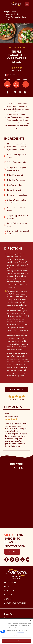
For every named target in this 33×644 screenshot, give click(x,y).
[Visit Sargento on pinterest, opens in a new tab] (12, 559)
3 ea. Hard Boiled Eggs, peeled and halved (18, 232)
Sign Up (12, 552)
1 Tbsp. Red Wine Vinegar (16, 180)
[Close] (31, 621)
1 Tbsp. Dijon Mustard (15, 175)
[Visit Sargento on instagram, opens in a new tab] (17, 559)
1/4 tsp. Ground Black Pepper (18, 195)
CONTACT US (10, 591)
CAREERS (8, 595)
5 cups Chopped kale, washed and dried (18, 217)
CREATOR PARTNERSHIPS (15, 603)
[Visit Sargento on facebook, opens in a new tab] (6, 559)
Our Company (11, 582)
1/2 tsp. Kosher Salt (14, 190)
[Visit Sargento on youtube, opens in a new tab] (28, 559)
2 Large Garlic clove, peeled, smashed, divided (17, 169)
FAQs (7, 586)
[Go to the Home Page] (16, 4)
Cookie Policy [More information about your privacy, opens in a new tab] (21, 632)
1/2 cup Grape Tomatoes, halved (16, 209)
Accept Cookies (16, 641)
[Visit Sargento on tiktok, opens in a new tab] (22, 559)
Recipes (7, 11)
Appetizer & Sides (13, 14)
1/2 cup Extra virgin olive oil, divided (17, 156)
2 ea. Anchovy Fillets (15, 185)
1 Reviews (18, 70)
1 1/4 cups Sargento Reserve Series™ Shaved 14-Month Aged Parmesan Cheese (18, 147)
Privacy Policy (9, 614)
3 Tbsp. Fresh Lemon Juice (17, 162)
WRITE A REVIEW (17, 390)
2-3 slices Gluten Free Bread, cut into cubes (18, 201)
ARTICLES (8, 599)
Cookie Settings (17, 636)
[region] (16, 631)
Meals (14, 11)
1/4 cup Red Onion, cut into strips (17, 225)
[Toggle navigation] (27, 4)
